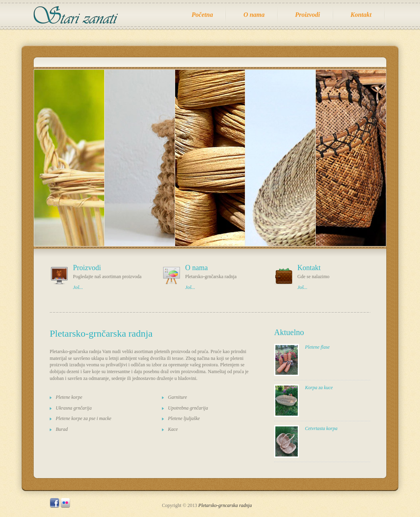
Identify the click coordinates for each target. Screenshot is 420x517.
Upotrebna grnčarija (188, 408)
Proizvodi (307, 15)
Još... (78, 287)
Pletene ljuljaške (184, 418)
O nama (254, 15)
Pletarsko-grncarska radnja (225, 505)
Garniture (178, 397)
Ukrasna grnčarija (74, 408)
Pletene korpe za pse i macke (84, 418)
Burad (62, 429)
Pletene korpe (69, 397)
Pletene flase (317, 347)
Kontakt (361, 15)
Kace (173, 429)
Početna (202, 15)
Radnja (80, 15)
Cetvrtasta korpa (321, 428)
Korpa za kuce (319, 388)
